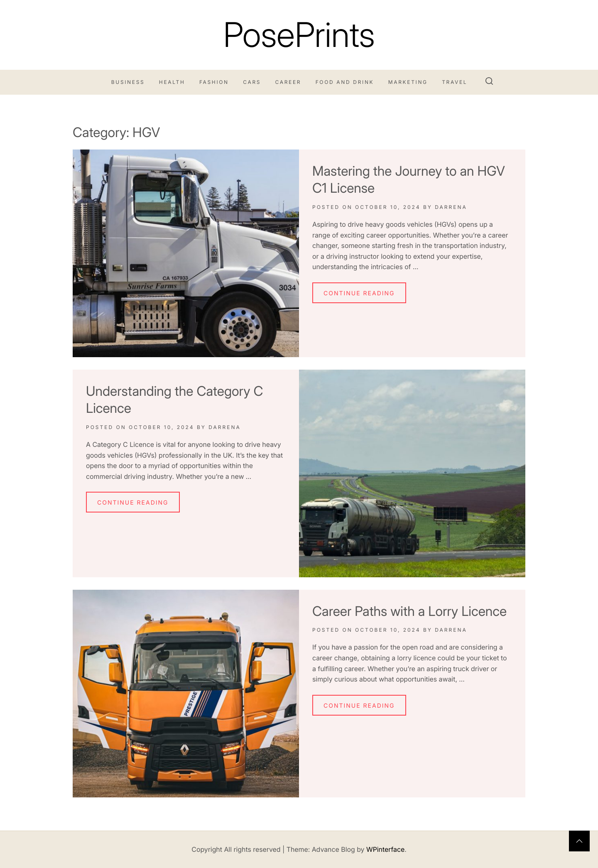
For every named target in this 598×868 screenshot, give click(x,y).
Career (288, 82)
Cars (252, 82)
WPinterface (385, 849)
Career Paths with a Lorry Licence (409, 611)
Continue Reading (359, 293)
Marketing (408, 82)
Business (128, 82)
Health (172, 82)
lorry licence (417, 658)
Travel (455, 82)
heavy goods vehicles (399, 224)
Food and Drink (345, 82)
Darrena (451, 207)
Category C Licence (123, 444)
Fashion (214, 82)
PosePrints (299, 35)
